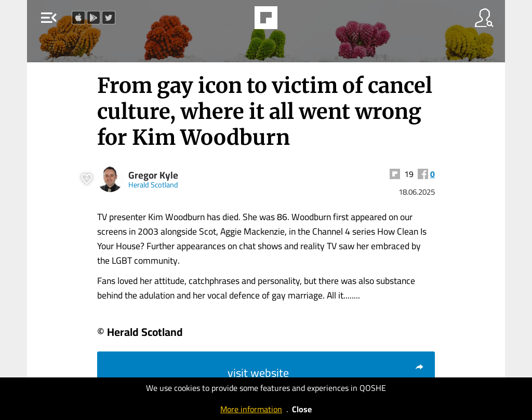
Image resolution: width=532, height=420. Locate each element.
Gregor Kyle (153, 175)
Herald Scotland (153, 185)
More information (251, 409)
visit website (326, 373)
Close (302, 409)
